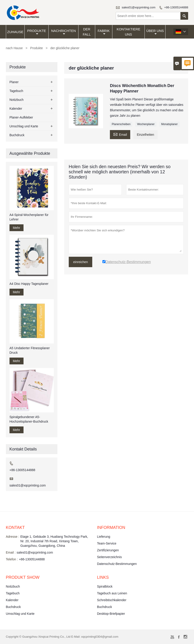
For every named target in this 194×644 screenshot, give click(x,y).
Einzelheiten (145, 135)
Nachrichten (63, 32)
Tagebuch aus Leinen (112, 593)
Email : (11, 552)
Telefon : (12, 559)
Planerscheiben (121, 124)
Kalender (16, 109)
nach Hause (14, 48)
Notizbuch (17, 100)
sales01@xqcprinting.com (138, 7)
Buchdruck (17, 135)
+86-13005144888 (176, 7)
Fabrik (104, 32)
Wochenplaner (146, 124)
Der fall (87, 32)
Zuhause (15, 32)
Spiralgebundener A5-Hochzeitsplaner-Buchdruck (29, 419)
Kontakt (15, 528)
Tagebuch (16, 91)
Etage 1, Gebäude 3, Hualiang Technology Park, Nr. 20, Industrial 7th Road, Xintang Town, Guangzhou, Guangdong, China (54, 541)
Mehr (17, 228)
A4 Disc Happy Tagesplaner (29, 284)
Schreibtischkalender (112, 600)
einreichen (81, 262)
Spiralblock (105, 586)
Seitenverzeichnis (109, 557)
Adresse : (13, 537)
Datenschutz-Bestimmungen (117, 564)
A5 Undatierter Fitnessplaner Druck (30, 350)
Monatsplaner (169, 124)
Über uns (155, 32)
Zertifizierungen (108, 550)
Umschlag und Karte (24, 126)
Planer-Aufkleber (21, 117)
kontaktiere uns (129, 32)
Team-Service (107, 543)
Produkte (37, 32)
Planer (14, 82)
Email (120, 134)
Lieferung (104, 537)
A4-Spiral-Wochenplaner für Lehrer (29, 217)
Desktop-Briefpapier (111, 614)
